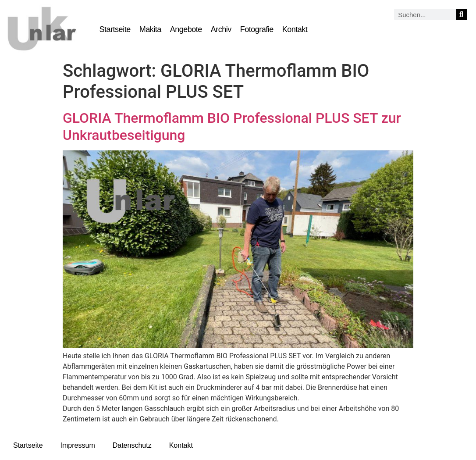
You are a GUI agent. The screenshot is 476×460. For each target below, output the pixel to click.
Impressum (78, 445)
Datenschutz (132, 445)
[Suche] (462, 14)
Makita (150, 29)
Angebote (186, 29)
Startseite (115, 29)
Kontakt (295, 29)
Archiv (221, 29)
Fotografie (257, 29)
